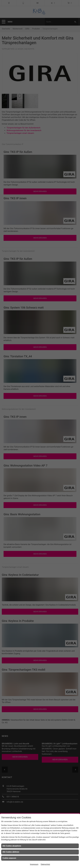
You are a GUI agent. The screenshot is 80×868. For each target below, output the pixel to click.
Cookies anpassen (9, 858)
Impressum (34, 864)
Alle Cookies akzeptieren (12, 846)
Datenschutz (45, 864)
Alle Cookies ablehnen (11, 852)
